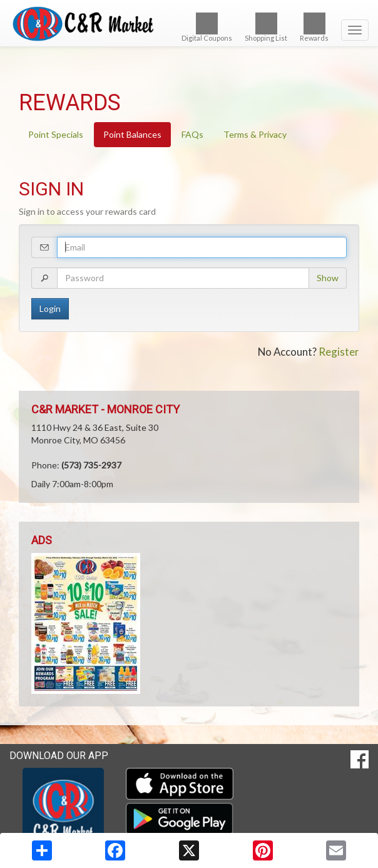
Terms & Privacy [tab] (255, 134)
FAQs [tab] (192, 134)
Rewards (314, 27)
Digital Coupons (207, 27)
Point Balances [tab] (132, 134)
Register (339, 352)
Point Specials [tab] (56, 134)
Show (328, 278)
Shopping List (266, 27)
